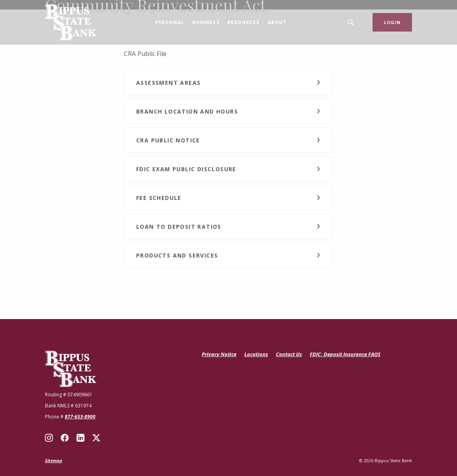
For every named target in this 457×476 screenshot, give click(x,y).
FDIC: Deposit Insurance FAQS (345, 355)
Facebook (65, 438)
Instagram (49, 438)
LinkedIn (81, 438)
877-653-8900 (80, 417)
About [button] (277, 22)
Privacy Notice (219, 354)
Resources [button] (243, 22)
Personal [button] (170, 22)
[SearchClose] (351, 22)
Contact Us (289, 354)
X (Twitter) (96, 438)
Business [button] (206, 22)
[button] (228, 83)
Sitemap (54, 460)
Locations (256, 354)
